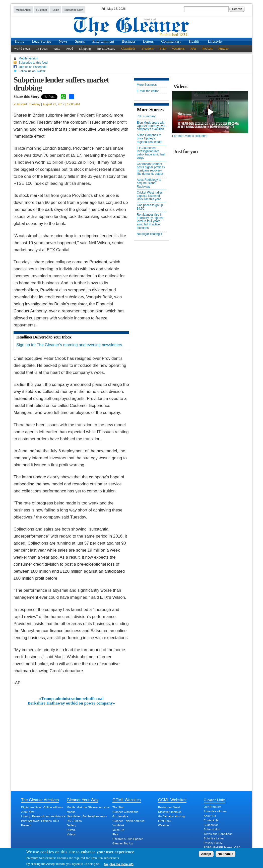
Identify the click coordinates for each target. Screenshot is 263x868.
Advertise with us (215, 811)
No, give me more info (119, 864)
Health (194, 41)
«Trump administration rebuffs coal (71, 699)
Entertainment (103, 41)
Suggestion (211, 825)
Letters (148, 41)
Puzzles (223, 49)
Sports (80, 41)
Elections (148, 49)
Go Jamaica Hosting (171, 816)
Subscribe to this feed (33, 63)
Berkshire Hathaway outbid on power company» (71, 703)
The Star (118, 807)
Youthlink (118, 825)
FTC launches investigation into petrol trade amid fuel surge (151, 153)
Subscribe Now (74, 10)
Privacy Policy (213, 843)
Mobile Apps (23, 10)
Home (20, 41)
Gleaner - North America (128, 821)
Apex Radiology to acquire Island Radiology (149, 183)
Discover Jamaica (170, 812)
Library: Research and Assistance (43, 816)
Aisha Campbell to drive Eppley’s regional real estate (150, 139)
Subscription (212, 829)
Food (70, 49)
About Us (210, 816)
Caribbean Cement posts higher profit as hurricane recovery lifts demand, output (151, 169)
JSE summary (146, 116)
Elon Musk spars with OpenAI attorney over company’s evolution (151, 126)
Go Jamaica (120, 816)
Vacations (178, 49)
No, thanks (225, 854)
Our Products (213, 807)
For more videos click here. (190, 136)
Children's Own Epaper (128, 839)
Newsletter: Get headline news (87, 816)
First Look (165, 821)
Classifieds (128, 49)
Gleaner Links (215, 800)
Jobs (193, 49)
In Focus (42, 49)
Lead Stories (42, 41)
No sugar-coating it (149, 234)
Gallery (72, 825)
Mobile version (28, 58)
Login (56, 10)
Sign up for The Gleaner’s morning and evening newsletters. (70, 345)
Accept (206, 854)
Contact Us (211, 820)
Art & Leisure (106, 49)
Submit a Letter (214, 838)
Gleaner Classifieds (125, 812)
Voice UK (118, 830)
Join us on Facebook (32, 67)
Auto (57, 49)
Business (129, 41)
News (63, 41)
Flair (163, 49)
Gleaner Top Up (123, 843)
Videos (71, 834)
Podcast (207, 49)
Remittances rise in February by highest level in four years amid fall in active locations (150, 221)
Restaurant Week (170, 807)
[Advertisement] (71, 743)
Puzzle (71, 830)
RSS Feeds (74, 821)
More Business (147, 85)
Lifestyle (215, 41)
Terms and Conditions (218, 834)
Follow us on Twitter (32, 71)
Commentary (171, 41)
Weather (164, 825)
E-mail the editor (148, 91)
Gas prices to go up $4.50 (150, 207)
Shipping (85, 49)
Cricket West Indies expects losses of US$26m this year (150, 196)
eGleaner (41, 10)
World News (22, 49)
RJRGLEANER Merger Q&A (222, 847)
